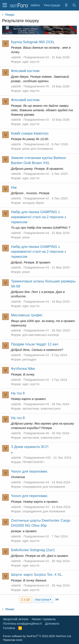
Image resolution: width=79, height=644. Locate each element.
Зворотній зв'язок (16, 619)
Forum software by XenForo (37, 636)
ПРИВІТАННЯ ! (33, 462)
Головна (9, 628)
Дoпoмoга (52, 623)
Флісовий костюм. (26, 71)
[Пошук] (74, 5)
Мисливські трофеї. (27, 315)
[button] (5, 5)
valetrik (16, 57)
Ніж (14, 188)
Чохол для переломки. (29, 471)
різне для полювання (38, 149)
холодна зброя (33, 203)
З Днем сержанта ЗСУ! (30, 447)
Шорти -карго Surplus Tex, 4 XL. (37, 575)
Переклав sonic (13, 640)
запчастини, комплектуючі (41, 408)
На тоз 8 (18, 393)
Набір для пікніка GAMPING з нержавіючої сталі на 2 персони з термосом (38, 217)
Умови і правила (44, 619)
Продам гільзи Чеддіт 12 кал (35, 344)
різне (26, 237)
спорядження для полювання (44, 487)
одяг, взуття (31, 62)
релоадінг (29, 359)
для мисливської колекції (41, 335)
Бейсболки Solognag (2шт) (33, 550)
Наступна (43, 599)
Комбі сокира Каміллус (30, 133)
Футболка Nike (23, 369)
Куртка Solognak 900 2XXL (33, 42)
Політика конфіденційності (22, 623)
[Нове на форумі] (66, 5)
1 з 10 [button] (25, 599)
